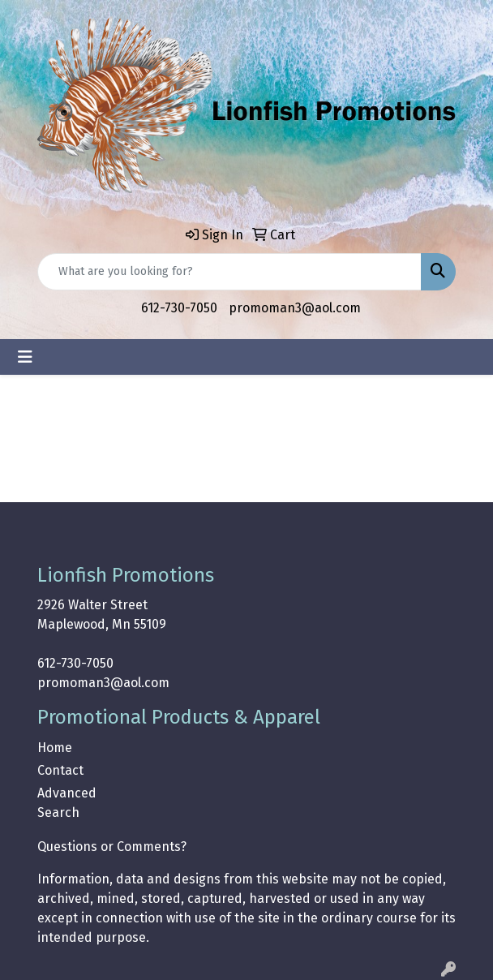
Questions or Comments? (112, 847)
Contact (60, 770)
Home (55, 748)
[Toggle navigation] (25, 357)
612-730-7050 (179, 308)
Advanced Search (67, 803)
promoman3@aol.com (295, 308)
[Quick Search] (229, 272)
